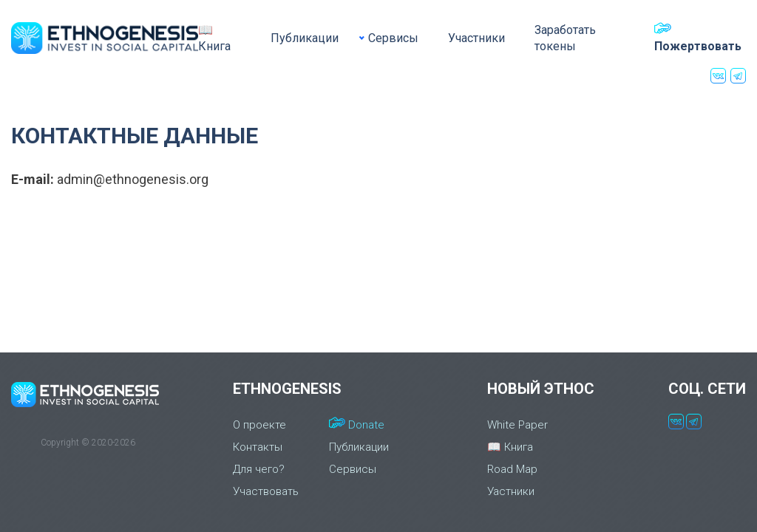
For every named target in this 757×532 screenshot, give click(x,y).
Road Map (512, 469)
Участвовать (266, 491)
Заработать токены (565, 38)
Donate (357, 424)
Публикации (305, 38)
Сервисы (393, 38)
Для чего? (259, 469)
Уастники (511, 491)
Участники (476, 38)
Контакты (258, 447)
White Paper (517, 425)
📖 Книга (214, 38)
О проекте (259, 425)
